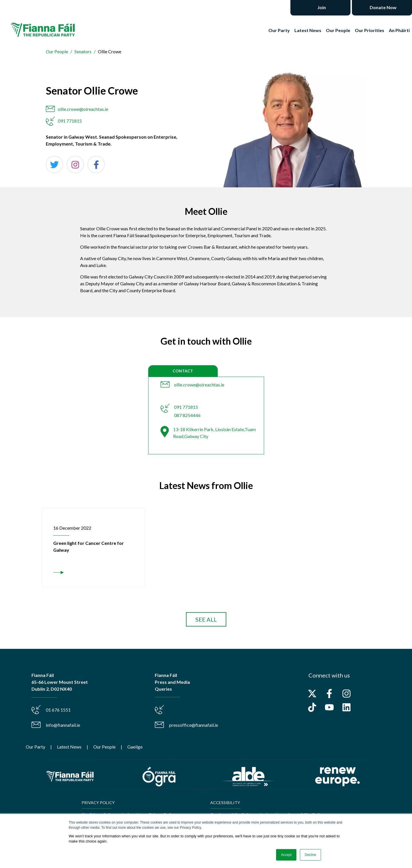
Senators (83, 51)
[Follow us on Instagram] (346, 694)
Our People (338, 30)
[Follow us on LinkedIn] (346, 707)
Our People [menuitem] (104, 747)
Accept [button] (286, 855)
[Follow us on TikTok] (312, 707)
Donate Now (383, 7)
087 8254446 (187, 415)
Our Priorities (370, 30)
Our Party (279, 30)
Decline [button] (310, 855)
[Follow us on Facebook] (329, 694)
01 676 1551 (58, 710)
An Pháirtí (399, 30)
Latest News (308, 30)
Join (321, 7)
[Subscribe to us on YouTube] (329, 707)
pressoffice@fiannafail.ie (194, 725)
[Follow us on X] (312, 694)
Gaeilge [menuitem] (135, 747)
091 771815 (70, 121)
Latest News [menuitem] (69, 747)
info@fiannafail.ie (63, 725)
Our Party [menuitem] (35, 747)
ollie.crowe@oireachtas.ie (83, 109)
